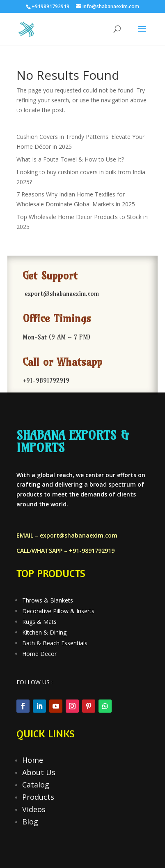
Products (38, 797)
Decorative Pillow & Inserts (58, 611)
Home (33, 760)
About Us (39, 772)
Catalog (36, 785)
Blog (30, 822)
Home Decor (39, 654)
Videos (34, 809)
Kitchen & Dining (44, 632)
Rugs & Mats (39, 622)
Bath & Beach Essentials (55, 643)
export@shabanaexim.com (79, 535)
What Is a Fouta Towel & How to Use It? (70, 159)
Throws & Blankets (48, 600)
